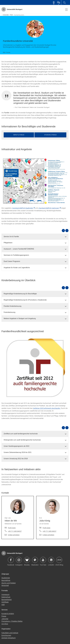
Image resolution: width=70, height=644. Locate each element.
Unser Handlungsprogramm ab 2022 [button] (17, 446)
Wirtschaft (5, 585)
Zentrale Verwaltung (9, 638)
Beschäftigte (6, 580)
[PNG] (35, 181)
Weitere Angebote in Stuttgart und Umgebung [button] (20, 318)
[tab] (35, 237)
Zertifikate (5, 602)
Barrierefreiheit (7, 599)
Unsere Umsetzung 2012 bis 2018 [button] (16, 459)
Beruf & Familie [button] (19, 135)
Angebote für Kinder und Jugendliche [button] (17, 268)
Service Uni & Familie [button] (11, 237)
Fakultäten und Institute (10, 633)
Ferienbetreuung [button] (9, 312)
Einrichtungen (6, 635)
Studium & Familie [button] (50, 135)
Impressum (5, 594)
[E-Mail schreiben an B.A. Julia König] (47, 535)
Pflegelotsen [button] (8, 243)
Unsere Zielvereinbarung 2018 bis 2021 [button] (18, 452)
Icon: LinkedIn (51, 560)
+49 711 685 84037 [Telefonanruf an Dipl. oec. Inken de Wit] (15, 531)
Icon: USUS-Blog (59, 560)
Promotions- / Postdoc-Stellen (12, 621)
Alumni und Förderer (9, 583)
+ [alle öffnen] (63, 231)
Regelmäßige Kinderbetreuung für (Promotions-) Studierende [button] (25, 300)
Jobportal (5, 619)
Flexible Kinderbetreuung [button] (12, 306)
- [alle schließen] (67, 231)
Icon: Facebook (11, 560)
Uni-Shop (5, 624)
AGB (3, 605)
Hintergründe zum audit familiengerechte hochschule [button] (22, 440)
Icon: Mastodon (35, 560)
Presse (4, 616)
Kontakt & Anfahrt (8, 614)
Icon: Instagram (19, 560)
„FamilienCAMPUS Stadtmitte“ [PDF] (23, 208)
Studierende (6, 578)
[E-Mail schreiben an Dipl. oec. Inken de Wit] (12, 535)
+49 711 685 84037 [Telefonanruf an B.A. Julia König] (49, 531)
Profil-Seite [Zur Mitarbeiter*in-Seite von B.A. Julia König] (46, 528)
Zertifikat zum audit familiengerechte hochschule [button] (21, 434)
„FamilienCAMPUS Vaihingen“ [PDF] (49, 208)
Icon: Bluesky (27, 560)
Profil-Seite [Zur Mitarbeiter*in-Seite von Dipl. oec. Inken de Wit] (12, 528)
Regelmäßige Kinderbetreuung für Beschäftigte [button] (20, 294)
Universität (6, 15)
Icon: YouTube (43, 560)
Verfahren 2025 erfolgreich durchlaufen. (47, 408)
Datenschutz (6, 597)
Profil (11, 15)
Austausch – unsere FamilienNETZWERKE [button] (19, 249)
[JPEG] (35, 368)
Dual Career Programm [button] (12, 261)
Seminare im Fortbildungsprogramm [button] (16, 255)
